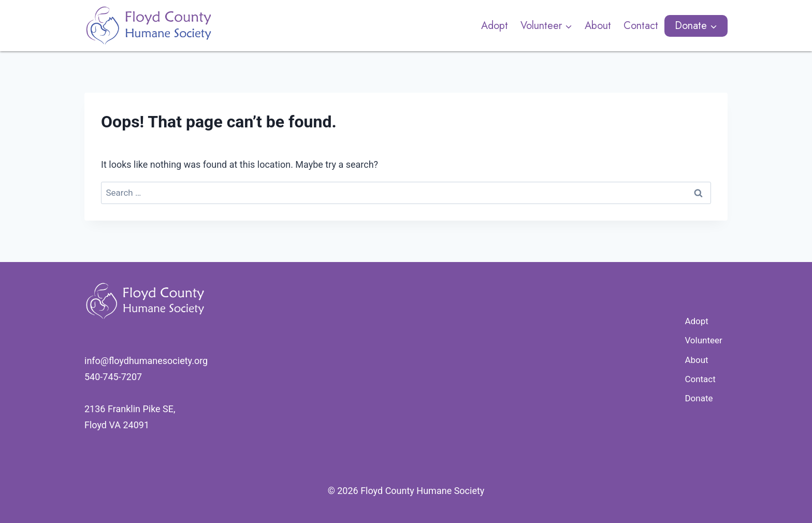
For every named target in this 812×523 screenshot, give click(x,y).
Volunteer (703, 340)
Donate (699, 398)
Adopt (495, 26)
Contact (641, 26)
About (598, 26)
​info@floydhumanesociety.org (146, 361)
